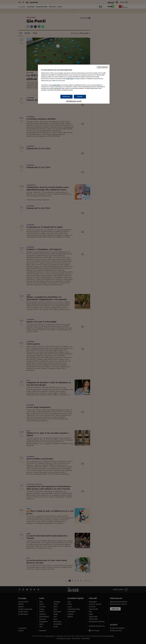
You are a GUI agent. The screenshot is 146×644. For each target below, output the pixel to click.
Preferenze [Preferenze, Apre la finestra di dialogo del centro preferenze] (66, 97)
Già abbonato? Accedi (74, 101)
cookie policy (70, 79)
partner (99, 85)
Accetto (80, 97)
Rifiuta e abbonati (102, 67)
